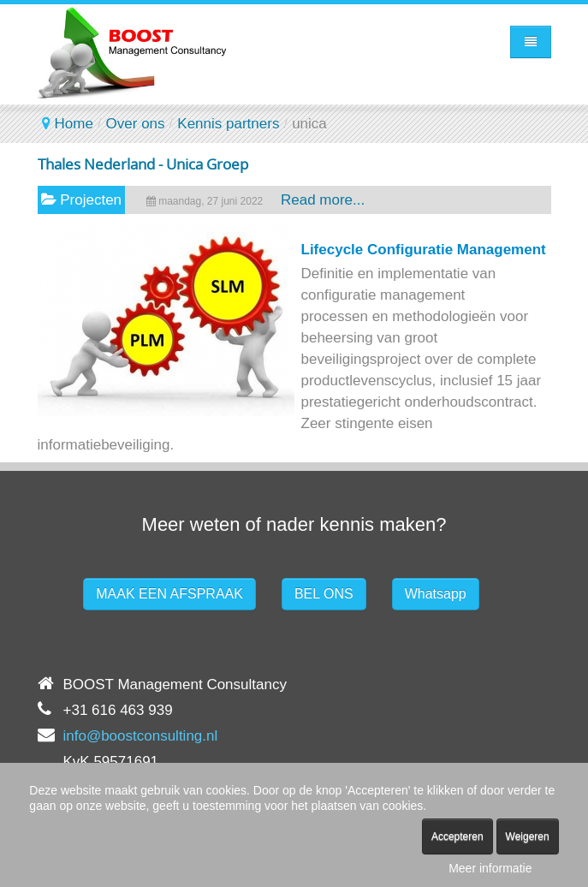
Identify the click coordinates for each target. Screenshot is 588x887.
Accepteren (457, 836)
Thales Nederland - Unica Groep (143, 164)
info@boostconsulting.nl (141, 736)
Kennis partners (228, 124)
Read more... (323, 200)
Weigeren (528, 836)
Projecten (91, 200)
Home (74, 124)
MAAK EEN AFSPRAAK (169, 594)
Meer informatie (490, 868)
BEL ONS (324, 594)
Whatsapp (436, 594)
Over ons (136, 124)
